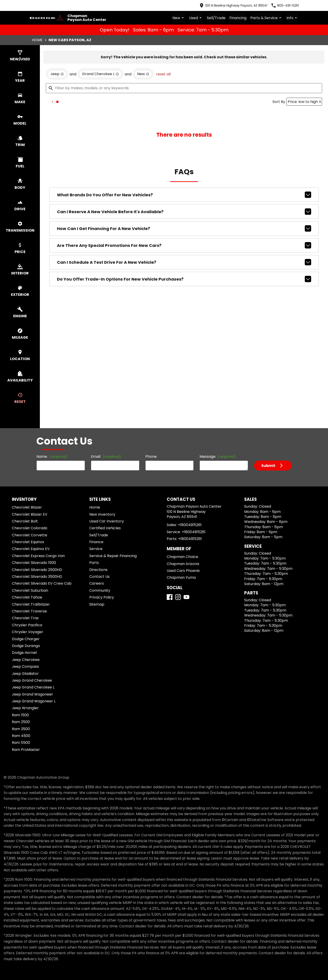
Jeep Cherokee (26, 659)
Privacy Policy (102, 597)
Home (37, 40)
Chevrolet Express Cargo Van (38, 556)
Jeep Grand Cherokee (32, 680)
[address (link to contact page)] (233, 5)
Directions (98, 569)
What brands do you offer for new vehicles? (184, 195)
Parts (94, 563)
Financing (238, 18)
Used (197, 18)
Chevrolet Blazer (27, 507)
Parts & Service (267, 18)
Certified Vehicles (105, 528)
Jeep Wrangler (25, 708)
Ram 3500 (21, 729)
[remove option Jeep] (57, 74)
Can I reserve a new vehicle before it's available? (184, 212)
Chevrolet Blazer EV (30, 514)
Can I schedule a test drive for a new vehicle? (184, 262)
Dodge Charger (26, 639)
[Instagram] (178, 597)
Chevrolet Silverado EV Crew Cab (42, 583)
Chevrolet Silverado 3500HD (37, 577)
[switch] (20, 56)
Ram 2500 (21, 722)
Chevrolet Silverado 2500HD (37, 569)
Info (292, 18)
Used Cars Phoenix (183, 571)
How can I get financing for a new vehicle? (184, 228)
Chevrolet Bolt (25, 521)
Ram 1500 (20, 715)
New (180, 18)
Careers (97, 583)
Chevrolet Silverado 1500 (34, 563)
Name (52, 457)
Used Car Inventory (107, 521)
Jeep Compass (25, 667)
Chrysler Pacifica (27, 625)
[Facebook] (170, 597)
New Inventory (102, 514)
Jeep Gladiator (25, 673)
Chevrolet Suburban (30, 590)
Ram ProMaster (26, 749)
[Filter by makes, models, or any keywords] (184, 88)
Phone (151, 457)
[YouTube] (186, 597)
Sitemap (97, 604)
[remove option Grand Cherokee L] (100, 74)
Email (106, 457)
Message (218, 457)
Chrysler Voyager (28, 632)
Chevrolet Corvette (29, 535)
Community (100, 590)
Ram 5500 (21, 743)
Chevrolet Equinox (28, 542)
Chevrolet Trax (25, 618)
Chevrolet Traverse (29, 611)
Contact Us (99, 577)
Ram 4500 (21, 736)
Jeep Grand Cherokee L (33, 687)
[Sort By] (304, 102)
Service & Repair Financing (113, 556)
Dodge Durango (26, 646)
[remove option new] (143, 74)
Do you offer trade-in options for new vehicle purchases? (184, 279)
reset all (163, 74)
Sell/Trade (217, 18)
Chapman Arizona (183, 564)
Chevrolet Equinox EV (31, 549)
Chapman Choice (182, 557)
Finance (96, 542)
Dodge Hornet (24, 653)
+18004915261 (190, 525)
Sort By (279, 102)
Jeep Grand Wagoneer (32, 694)
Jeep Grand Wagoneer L (34, 701)
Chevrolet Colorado (30, 528)
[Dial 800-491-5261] (285, 5)
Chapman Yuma (181, 577)
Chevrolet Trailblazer (31, 604)
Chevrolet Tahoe (27, 597)
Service (96, 549)
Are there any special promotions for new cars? (184, 245)
